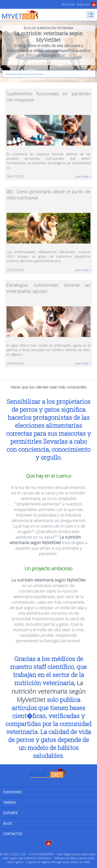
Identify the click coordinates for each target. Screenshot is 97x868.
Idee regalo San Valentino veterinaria (27, 858)
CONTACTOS (13, 834)
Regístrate (83, 4)
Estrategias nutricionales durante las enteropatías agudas (48, 288)
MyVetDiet (68, 4)
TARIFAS (9, 803)
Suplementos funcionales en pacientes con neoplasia (48, 97)
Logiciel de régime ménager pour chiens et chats (58, 862)
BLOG (8, 823)
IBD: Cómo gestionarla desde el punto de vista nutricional (48, 194)
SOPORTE (10, 813)
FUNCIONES (12, 792)
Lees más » (83, 176)
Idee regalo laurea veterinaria (76, 854)
